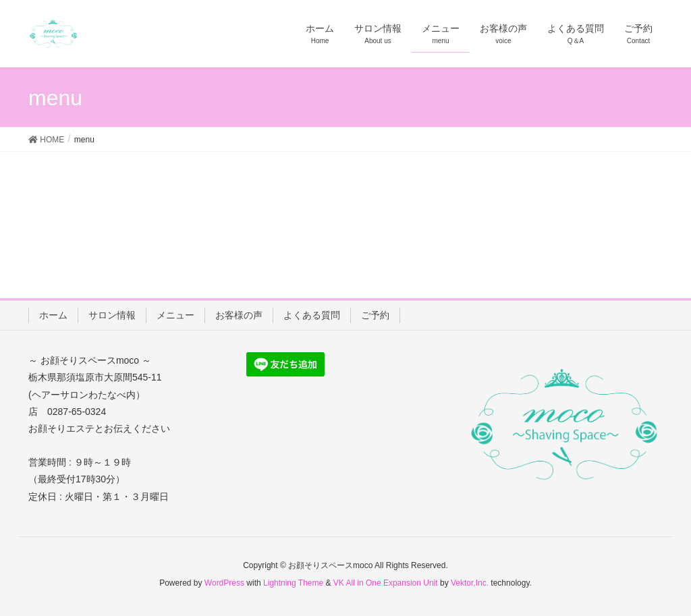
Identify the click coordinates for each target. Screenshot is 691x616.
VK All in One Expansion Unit (386, 583)
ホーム (53, 315)
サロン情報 (112, 315)
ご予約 (375, 315)
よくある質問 (312, 315)
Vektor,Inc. (470, 583)
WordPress (224, 583)
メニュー (175, 315)
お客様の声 (239, 315)
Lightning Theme (293, 583)
